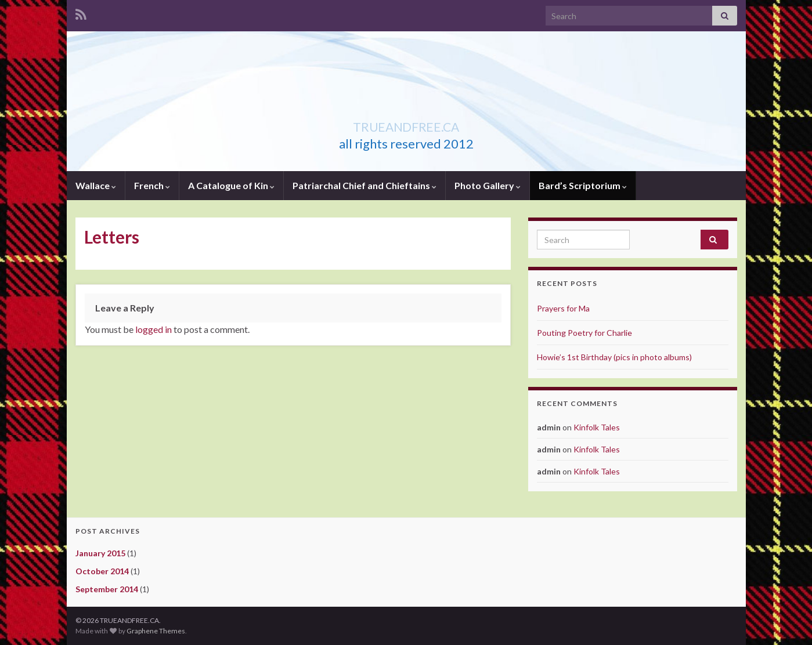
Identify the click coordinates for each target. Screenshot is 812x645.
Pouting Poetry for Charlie (584, 333)
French (152, 185)
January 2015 (100, 553)
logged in (154, 329)
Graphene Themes (156, 631)
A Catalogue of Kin (231, 185)
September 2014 (107, 589)
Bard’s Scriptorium (583, 185)
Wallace (96, 185)
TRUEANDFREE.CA (406, 124)
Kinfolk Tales (597, 427)
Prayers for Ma (563, 308)
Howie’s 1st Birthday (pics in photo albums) (614, 357)
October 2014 (102, 571)
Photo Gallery (488, 185)
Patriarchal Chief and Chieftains (365, 185)
